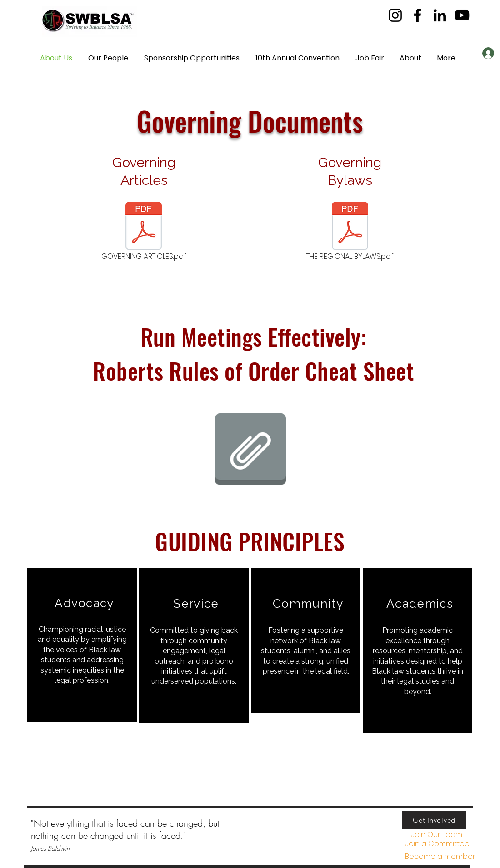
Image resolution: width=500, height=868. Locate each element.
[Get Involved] (434, 820)
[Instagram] (395, 15)
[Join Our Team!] (437, 835)
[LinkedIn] (440, 15)
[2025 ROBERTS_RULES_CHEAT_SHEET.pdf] (250, 450)
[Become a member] (440, 857)
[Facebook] (417, 15)
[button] (446, 58)
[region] (82, 645)
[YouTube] (462, 15)
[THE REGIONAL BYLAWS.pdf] (350, 232)
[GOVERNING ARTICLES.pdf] (144, 232)
